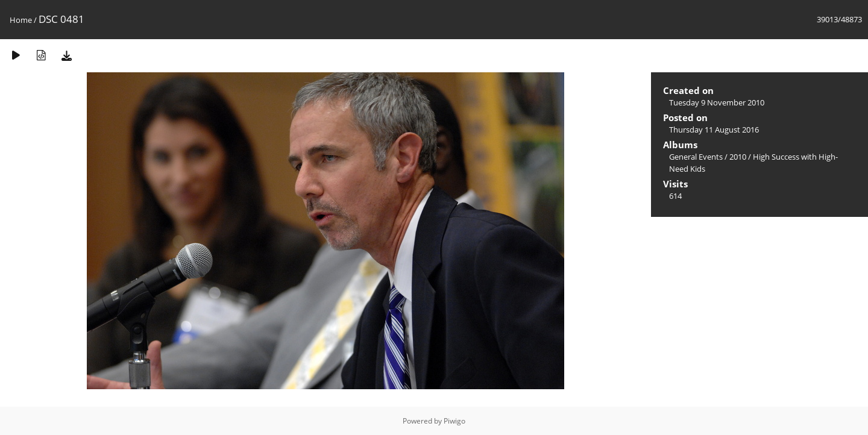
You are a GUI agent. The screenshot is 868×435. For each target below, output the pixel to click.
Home (21, 20)
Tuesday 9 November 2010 (717, 102)
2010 (738, 157)
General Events (696, 157)
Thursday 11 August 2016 (714, 130)
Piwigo (454, 421)
